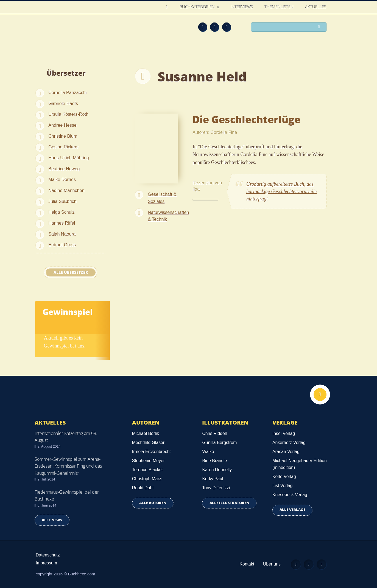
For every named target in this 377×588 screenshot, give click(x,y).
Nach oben (319, 395)
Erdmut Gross (62, 245)
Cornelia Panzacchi (67, 92)
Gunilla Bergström (219, 443)
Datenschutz (48, 555)
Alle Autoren (153, 503)
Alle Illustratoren (229, 503)
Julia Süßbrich (62, 201)
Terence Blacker (148, 470)
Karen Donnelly (217, 470)
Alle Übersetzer (71, 272)
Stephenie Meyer (148, 461)
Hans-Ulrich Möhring (69, 158)
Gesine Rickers (63, 147)
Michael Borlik (146, 433)
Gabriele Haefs (63, 103)
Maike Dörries (62, 179)
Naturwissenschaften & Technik (168, 216)
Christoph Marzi (147, 479)
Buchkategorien (198, 7)
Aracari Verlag (286, 452)
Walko (208, 452)
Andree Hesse (62, 125)
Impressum (46, 563)
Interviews (242, 7)
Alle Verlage (292, 510)
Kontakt (244, 564)
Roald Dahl (143, 488)
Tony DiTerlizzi (216, 488)
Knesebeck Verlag (290, 495)
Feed (203, 27)
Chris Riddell (214, 433)
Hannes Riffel (62, 223)
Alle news (52, 520)
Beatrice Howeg (64, 169)
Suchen (320, 27)
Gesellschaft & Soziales (162, 198)
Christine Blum (63, 136)
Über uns (269, 564)
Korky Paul (213, 479)
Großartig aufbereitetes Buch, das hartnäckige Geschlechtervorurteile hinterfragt (281, 191)
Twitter (227, 27)
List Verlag (283, 486)
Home (168, 7)
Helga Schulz (61, 212)
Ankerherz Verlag (289, 443)
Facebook (214, 27)
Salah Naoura (62, 234)
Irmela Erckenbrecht (151, 452)
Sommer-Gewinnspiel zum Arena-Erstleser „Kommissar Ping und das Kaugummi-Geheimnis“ (68, 466)
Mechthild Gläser (148, 443)
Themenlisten (279, 7)
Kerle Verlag (284, 477)
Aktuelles (316, 7)
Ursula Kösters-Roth (68, 114)
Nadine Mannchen (66, 190)
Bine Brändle (214, 461)
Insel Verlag (284, 433)
